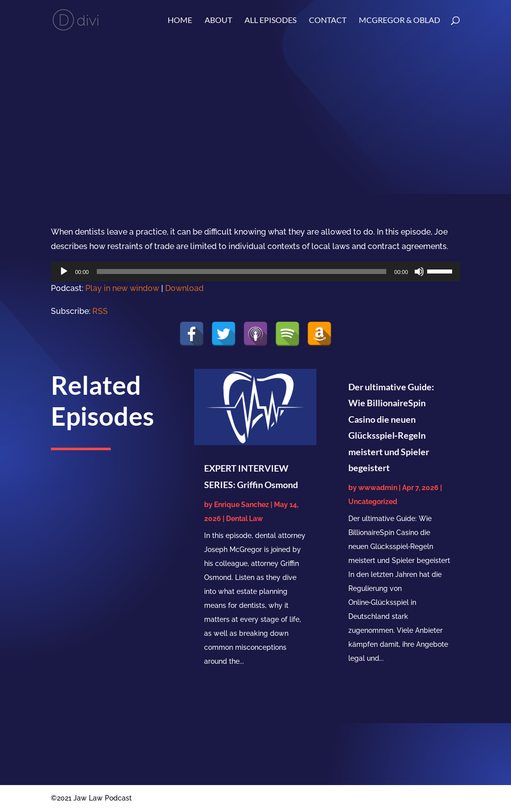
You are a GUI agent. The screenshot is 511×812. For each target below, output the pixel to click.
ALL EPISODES (270, 20)
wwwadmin (378, 488)
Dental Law (245, 519)
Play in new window (122, 288)
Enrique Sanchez (242, 505)
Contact (328, 20)
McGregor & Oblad (399, 20)
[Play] (64, 271)
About (218, 20)
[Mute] (419, 271)
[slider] (242, 271)
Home (180, 20)
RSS (100, 311)
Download (184, 288)
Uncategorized (373, 502)
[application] (255, 271)
